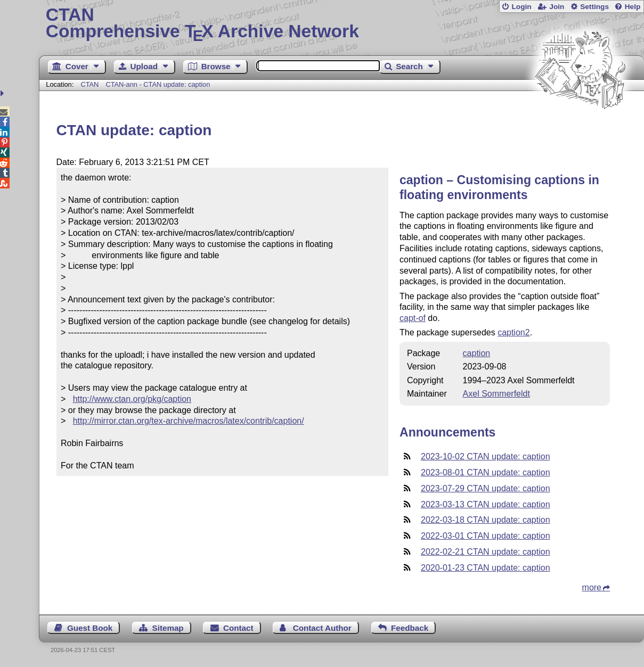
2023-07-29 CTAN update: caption (486, 488)
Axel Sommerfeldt (496, 394)
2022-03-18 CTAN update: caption (486, 520)
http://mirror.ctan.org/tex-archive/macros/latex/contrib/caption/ (189, 421)
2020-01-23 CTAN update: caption (486, 568)
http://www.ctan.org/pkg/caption (132, 399)
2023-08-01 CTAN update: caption (486, 472)
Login (521, 7)
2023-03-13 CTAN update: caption (486, 504)
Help (633, 7)
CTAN (89, 84)
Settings (594, 7)
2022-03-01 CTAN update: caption (486, 536)
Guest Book (90, 628)
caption (477, 353)
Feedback (410, 628)
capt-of (413, 318)
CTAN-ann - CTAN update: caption (158, 84)
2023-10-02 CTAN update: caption (486, 456)
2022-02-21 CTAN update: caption (486, 552)
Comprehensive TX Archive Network (341, 24)
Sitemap (168, 628)
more (592, 587)
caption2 (514, 332)
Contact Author (322, 628)
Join (557, 7)
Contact (238, 628)
